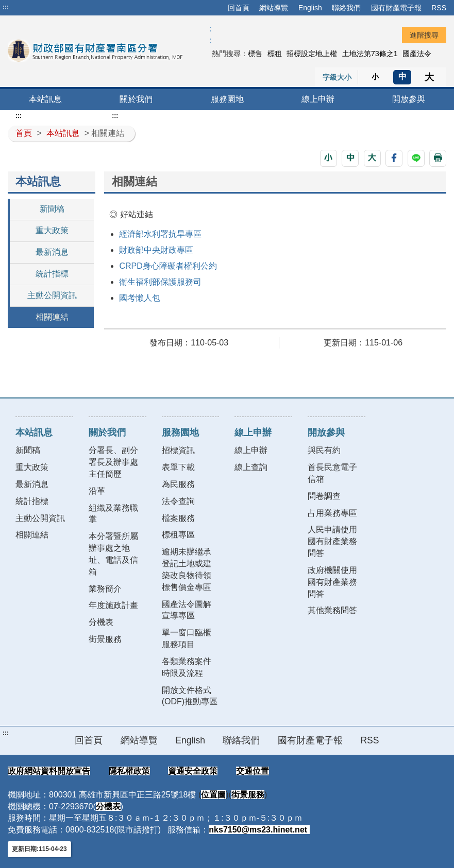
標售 (255, 54)
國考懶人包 (140, 298)
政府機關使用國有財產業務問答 (332, 582)
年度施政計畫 (113, 605)
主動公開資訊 (52, 295)
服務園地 (227, 99)
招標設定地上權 (312, 54)
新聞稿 (52, 209)
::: (6, 7)
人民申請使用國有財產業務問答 (332, 541)
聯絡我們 (346, 8)
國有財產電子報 (396, 8)
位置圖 (213, 795)
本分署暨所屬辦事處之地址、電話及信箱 (113, 554)
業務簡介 (105, 589)
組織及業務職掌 (113, 514)
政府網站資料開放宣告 (49, 771)
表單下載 (178, 467)
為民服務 (178, 484)
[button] (329, 158)
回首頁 (239, 8)
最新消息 (52, 252)
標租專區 (178, 535)
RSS (439, 8)
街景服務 (105, 639)
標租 (275, 54)
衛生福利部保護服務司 (160, 282)
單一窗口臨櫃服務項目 (187, 638)
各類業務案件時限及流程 (187, 667)
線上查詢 (251, 467)
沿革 (97, 491)
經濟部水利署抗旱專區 (160, 234)
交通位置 (253, 771)
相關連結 (52, 317)
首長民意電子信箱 (332, 473)
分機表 (101, 622)
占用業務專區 (332, 513)
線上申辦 (318, 99)
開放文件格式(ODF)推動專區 (190, 696)
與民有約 (324, 450)
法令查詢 (178, 501)
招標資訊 (178, 450)
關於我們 (136, 99)
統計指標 (52, 274)
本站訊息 (45, 99)
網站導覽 (274, 8)
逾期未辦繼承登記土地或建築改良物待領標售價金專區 (187, 569)
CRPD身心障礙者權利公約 (168, 266)
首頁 (24, 133)
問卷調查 (324, 496)
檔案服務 (178, 518)
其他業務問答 (332, 610)
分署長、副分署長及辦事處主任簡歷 (113, 462)
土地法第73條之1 (370, 54)
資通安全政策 (193, 771)
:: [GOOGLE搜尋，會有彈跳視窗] (210, 34)
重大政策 (52, 230)
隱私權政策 (129, 771)
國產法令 (417, 54)
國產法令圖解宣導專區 (187, 610)
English (310, 8)
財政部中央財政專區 (156, 250)
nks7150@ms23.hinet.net (259, 830)
